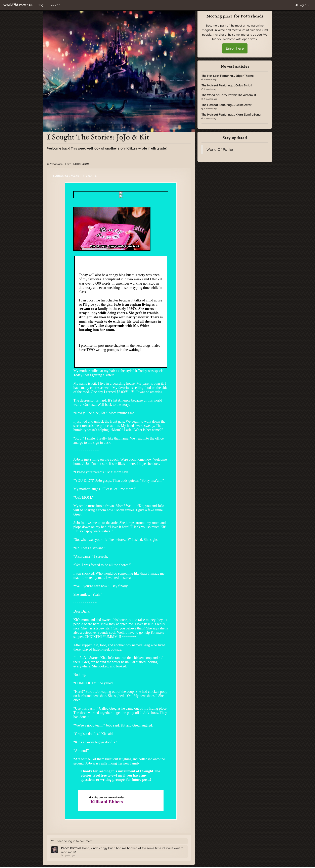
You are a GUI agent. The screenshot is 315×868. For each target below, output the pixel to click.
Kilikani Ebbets (81, 164)
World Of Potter (220, 149)
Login (302, 5)
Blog (41, 5)
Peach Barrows (71, 848)
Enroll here (235, 48)
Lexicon (55, 5)
